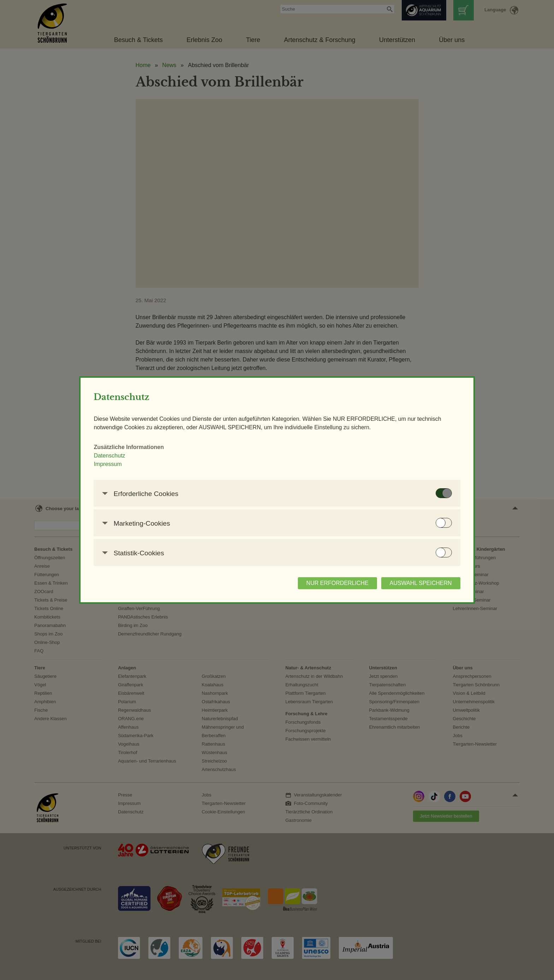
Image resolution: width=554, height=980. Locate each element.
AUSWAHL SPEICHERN (381, 587)
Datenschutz (149, 460)
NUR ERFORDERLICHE (297, 587)
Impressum (148, 468)
